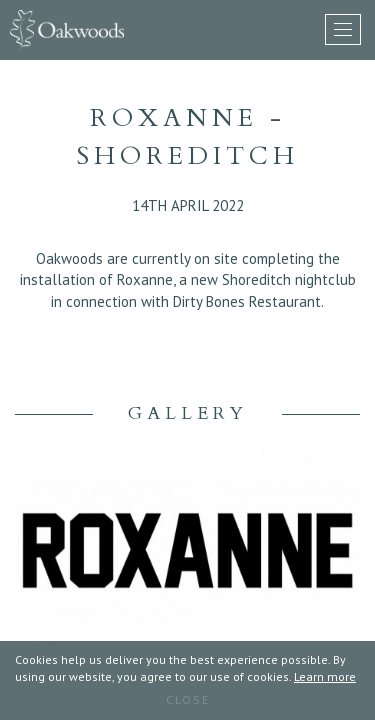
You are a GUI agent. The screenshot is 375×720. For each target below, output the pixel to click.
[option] (187, 561)
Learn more (325, 676)
